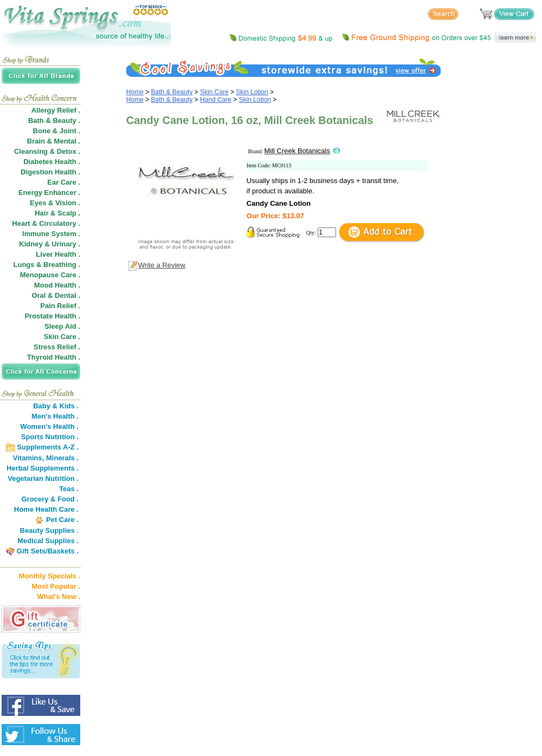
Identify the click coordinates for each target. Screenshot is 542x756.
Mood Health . (57, 285)
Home (135, 92)
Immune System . (51, 234)
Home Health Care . (46, 509)
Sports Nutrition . (50, 437)
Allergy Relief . (56, 110)
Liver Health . (58, 254)
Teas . (69, 489)
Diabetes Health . (52, 162)
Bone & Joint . (57, 131)
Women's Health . (49, 426)
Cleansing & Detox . (47, 151)
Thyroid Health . (54, 357)
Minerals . (62, 458)
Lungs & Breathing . (47, 265)
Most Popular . (56, 586)
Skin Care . (62, 337)
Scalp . (69, 213)
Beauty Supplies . (49, 530)
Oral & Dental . (56, 295)
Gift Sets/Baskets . (48, 551)
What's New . (59, 597)
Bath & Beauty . (54, 120)
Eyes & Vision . (55, 203)
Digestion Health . (50, 172)
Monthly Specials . (50, 576)
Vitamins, (29, 458)
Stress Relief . (57, 347)
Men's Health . (55, 416)
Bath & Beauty (172, 92)
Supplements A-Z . (48, 447)
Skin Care (214, 92)
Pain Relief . (60, 306)
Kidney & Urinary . (50, 244)
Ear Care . (64, 182)
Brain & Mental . (54, 141)
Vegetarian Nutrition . (43, 478)
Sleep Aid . (62, 326)
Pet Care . (62, 520)
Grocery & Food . (50, 499)
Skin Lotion (252, 92)
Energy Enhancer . (49, 193)
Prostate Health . (52, 316)
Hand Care (216, 100)
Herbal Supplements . (43, 468)
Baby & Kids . (56, 406)
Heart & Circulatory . (46, 223)
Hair (41, 213)
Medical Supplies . (48, 541)
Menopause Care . (50, 275)
